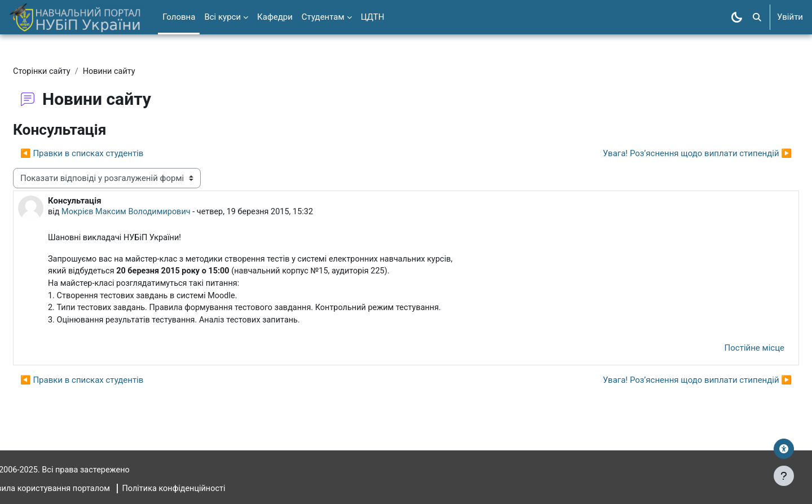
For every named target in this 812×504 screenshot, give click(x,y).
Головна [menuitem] (179, 17)
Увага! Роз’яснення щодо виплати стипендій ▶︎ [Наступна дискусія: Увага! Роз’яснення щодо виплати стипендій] (670, 154)
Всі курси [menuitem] (222, 17)
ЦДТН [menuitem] (373, 17)
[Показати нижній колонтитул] (784, 476)
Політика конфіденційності (208, 489)
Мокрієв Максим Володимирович (156, 213)
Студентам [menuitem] (323, 17)
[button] (757, 17)
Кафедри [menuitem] (275, 17)
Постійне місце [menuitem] (727, 352)
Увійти (790, 17)
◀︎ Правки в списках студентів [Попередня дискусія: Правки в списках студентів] (109, 154)
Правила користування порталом (76, 489)
